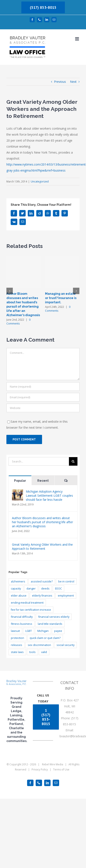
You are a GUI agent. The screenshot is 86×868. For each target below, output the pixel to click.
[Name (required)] (43, 387)
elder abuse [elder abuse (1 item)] (19, 596)
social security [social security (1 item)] (66, 645)
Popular (20, 481)
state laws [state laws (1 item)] (17, 652)
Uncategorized (40, 181)
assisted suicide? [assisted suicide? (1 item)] (42, 581)
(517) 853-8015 (43, 7)
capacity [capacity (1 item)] (16, 589)
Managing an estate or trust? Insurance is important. (61, 298)
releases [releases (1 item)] (17, 645)
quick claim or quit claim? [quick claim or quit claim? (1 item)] (45, 638)
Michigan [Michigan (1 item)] (43, 631)
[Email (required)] (43, 397)
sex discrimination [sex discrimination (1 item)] (39, 645)
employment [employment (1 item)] (66, 596)
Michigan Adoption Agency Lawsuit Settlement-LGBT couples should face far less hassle (49, 495)
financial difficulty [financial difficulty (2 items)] (22, 617)
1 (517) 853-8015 (46, 717)
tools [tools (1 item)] (32, 652)
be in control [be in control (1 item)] (66, 581)
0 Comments (18, 322)
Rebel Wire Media (53, 764)
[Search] (73, 461)
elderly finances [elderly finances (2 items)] (42, 596)
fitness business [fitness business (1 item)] (22, 624)
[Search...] (39, 461)
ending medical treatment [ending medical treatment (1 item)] (27, 603)
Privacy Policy (40, 769)
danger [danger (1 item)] (31, 589)
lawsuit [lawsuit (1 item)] (15, 631)
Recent (43, 481)
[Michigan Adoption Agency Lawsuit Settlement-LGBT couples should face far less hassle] (17, 492)
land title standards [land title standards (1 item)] (50, 624)
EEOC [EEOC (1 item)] (58, 589)
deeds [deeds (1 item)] (45, 589)
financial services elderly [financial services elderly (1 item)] (54, 617)
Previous (60, 82)
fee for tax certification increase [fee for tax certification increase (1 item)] (31, 610)
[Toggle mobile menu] (77, 39)
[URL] (43, 408)
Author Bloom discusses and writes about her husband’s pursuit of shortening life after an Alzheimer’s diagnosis (42, 522)
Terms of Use (61, 769)
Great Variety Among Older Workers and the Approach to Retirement (42, 547)
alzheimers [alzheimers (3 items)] (18, 581)
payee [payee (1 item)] (58, 631)
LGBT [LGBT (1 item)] (29, 631)
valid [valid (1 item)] (44, 652)
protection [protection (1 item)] (17, 638)
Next (73, 82)
